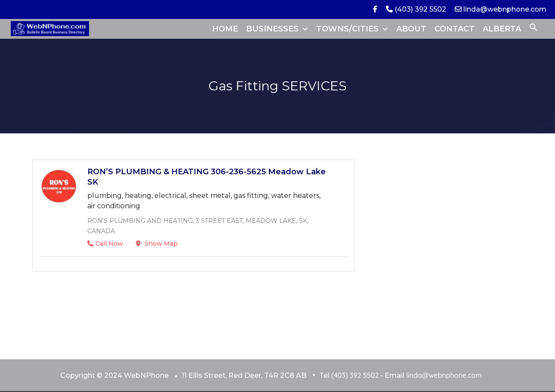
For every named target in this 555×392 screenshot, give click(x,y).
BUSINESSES (272, 29)
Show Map (157, 244)
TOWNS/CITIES (347, 29)
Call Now (105, 244)
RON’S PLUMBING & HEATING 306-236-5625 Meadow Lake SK (207, 177)
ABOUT (411, 29)
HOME (225, 29)
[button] (533, 29)
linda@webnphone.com (501, 9)
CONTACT (455, 29)
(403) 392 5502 (416, 9)
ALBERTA (502, 29)
